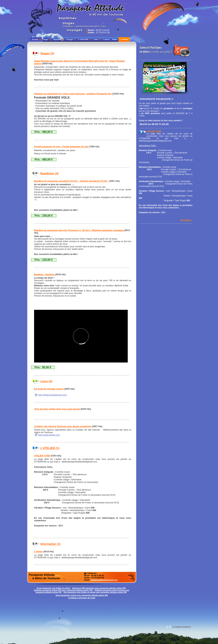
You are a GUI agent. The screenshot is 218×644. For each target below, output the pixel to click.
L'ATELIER (85, 39)
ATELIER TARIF (154, 131)
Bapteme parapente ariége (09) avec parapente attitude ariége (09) (63, 590)
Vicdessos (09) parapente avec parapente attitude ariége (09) (99, 588)
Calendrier (124, 39)
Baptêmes (59, 39)
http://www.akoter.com (47, 435)
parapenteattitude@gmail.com (104, 580)
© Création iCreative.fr (181, 627)
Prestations (186, 220)
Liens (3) (46, 381)
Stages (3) (47, 53)
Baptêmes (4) (49, 173)
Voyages (71, 39)
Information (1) (50, 544)
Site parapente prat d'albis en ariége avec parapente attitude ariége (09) (95, 592)
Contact (107, 39)
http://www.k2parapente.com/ (51, 395)
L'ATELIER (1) (50, 448)
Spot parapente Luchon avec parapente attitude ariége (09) (82, 595)
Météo (115, 39)
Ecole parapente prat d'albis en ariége (54, 588)
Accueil (36, 39)
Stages (47, 39)
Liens (97, 39)
